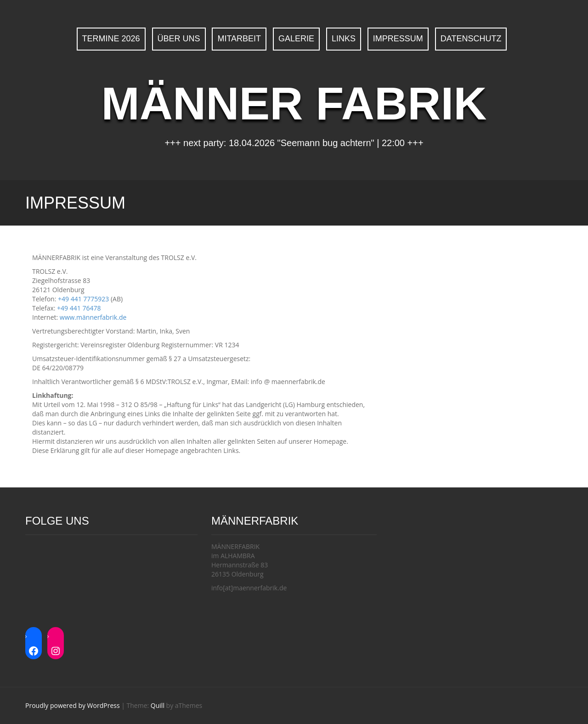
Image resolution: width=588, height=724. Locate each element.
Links (344, 39)
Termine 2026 (111, 39)
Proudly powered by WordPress (73, 705)
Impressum (398, 39)
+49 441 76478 (79, 308)
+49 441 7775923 (83, 299)
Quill (158, 705)
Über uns (179, 39)
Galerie (296, 39)
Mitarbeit (239, 39)
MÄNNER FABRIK (294, 103)
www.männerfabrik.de (93, 317)
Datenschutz (471, 39)
